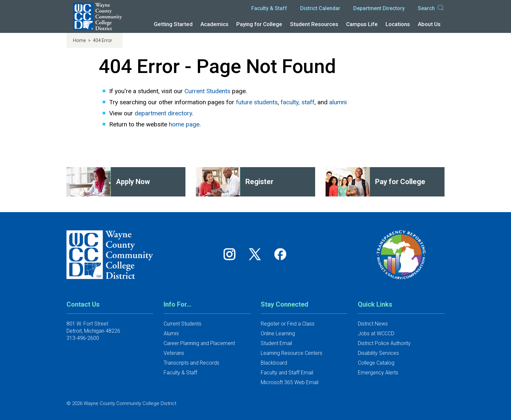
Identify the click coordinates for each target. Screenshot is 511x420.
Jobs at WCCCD (376, 333)
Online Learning (278, 333)
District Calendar (320, 8)
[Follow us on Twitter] (257, 254)
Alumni (171, 333)
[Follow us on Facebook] (281, 254)
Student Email (276, 343)
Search (431, 8)
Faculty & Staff (269, 8)
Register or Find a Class (288, 324)
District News (373, 324)
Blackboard (274, 363)
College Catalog (376, 363)
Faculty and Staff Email (287, 373)
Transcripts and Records (191, 363)
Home (80, 40)
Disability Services (378, 353)
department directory (163, 113)
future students (257, 102)
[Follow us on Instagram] (232, 254)
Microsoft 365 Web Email (290, 382)
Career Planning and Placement (199, 343)
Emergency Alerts (378, 373)
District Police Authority (384, 343)
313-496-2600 (83, 338)
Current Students (207, 91)
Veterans (174, 353)
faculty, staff (298, 102)
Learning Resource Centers (292, 353)
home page (184, 124)
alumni (338, 102)
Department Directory (379, 8)
